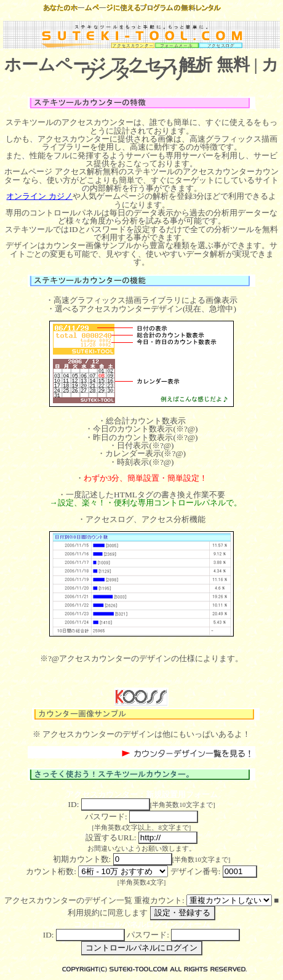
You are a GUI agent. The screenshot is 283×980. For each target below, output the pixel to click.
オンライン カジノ (39, 196)
